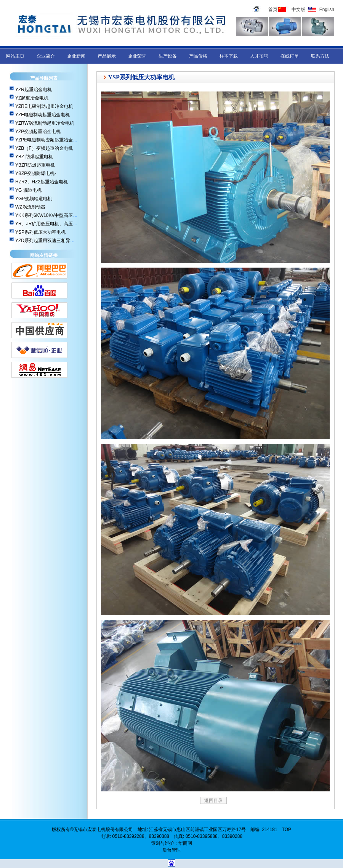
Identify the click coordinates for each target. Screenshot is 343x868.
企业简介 (46, 56)
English (327, 10)
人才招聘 (259, 56)
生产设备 (168, 56)
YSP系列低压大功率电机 (40, 232)
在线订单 (290, 56)
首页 (273, 10)
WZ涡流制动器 (30, 207)
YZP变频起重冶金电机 (38, 132)
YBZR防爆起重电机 (35, 165)
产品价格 (198, 56)
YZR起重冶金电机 (34, 90)
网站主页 (15, 56)
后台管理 (171, 850)
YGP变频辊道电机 (34, 199)
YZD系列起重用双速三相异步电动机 (52, 241)
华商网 (185, 843)
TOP (287, 829)
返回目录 (213, 801)
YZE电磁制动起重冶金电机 (42, 115)
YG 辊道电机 (28, 190)
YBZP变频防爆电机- (36, 173)
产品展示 (107, 56)
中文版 (298, 10)
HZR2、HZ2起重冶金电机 (42, 182)
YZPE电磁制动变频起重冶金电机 (49, 140)
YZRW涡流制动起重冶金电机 (45, 123)
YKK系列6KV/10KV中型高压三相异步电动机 (60, 215)
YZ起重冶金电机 (32, 98)
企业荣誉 (137, 56)
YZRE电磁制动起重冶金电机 (44, 106)
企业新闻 (76, 56)
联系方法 (320, 56)
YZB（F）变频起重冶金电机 (44, 148)
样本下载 (229, 56)
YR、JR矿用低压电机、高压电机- (49, 224)
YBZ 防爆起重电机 (34, 157)
